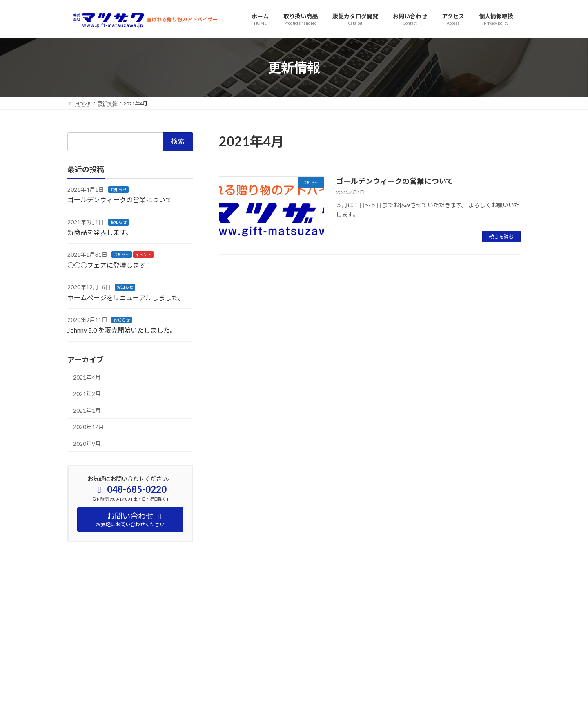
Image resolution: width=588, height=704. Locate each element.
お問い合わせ (156, 576)
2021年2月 (87, 394)
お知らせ (118, 190)
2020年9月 (87, 444)
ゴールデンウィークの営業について (395, 181)
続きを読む (501, 236)
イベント (143, 255)
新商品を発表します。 (100, 232)
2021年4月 (87, 377)
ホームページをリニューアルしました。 (126, 298)
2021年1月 (87, 410)
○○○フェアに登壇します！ (110, 265)
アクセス (116, 576)
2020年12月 (89, 427)
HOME (83, 576)
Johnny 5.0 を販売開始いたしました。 (122, 330)
